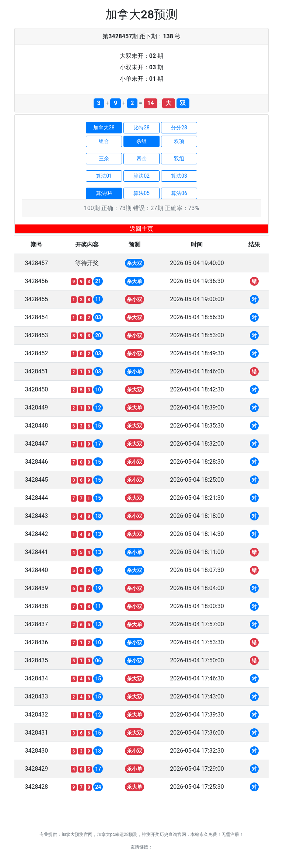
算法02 (141, 176)
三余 (104, 158)
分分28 (179, 128)
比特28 (141, 128)
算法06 (179, 193)
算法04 (104, 193)
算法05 (141, 193)
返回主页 (141, 229)
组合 (104, 141)
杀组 (141, 141)
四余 (141, 158)
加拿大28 (104, 128)
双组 (179, 158)
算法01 (104, 176)
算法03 (179, 176)
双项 (179, 141)
